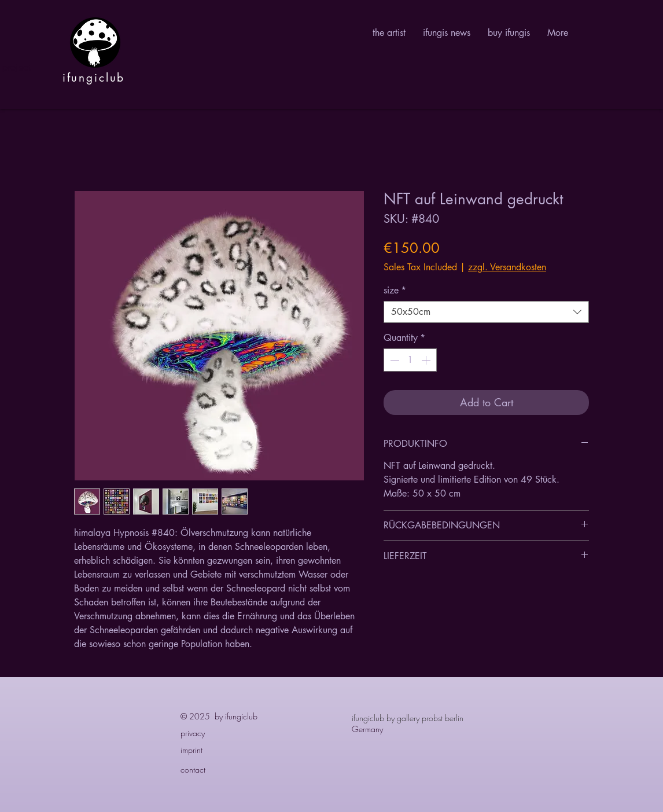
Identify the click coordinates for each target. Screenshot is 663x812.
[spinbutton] (410, 360)
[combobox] (486, 312)
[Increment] (427, 360)
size (395, 291)
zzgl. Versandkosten (507, 267)
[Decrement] (393, 360)
